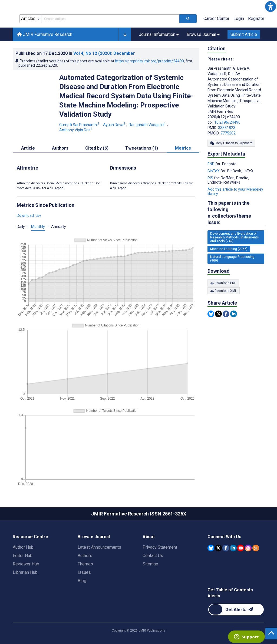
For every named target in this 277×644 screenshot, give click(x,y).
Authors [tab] (60, 148)
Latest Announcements (99, 547)
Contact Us (153, 556)
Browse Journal (94, 537)
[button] (271, 6)
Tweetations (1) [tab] (142, 148)
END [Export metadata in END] (211, 164)
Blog (82, 581)
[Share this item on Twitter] (218, 314)
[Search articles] (188, 19)
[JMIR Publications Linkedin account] (233, 548)
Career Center (216, 18)
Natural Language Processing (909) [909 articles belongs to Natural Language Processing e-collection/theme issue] (232, 259)
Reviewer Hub (26, 564)
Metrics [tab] (183, 148)
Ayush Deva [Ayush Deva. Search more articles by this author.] (115, 125)
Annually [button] (59, 227)
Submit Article (244, 34)
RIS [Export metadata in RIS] (211, 178)
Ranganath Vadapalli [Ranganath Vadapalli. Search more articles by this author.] (148, 125)
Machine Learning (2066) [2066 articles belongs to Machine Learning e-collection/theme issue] (229, 249)
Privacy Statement (160, 547)
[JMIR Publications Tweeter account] (218, 548)
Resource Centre (30, 537)
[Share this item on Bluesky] (211, 314)
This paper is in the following (236, 213)
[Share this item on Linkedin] (234, 314)
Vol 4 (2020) (104, 53)
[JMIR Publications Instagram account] (248, 548)
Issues (84, 572)
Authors (85, 556)
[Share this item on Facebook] (226, 314)
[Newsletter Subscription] (236, 610)
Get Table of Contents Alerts (230, 593)
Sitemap (150, 564)
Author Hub (23, 547)
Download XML (224, 291)
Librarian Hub (25, 572)
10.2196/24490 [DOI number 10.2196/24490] (227, 122)
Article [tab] (28, 148)
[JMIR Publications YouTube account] (241, 548)
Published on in (75, 53)
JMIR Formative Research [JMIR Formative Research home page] (45, 34)
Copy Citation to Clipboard (231, 143)
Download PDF (223, 283)
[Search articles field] (110, 19)
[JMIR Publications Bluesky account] (211, 548)
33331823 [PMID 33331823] (227, 128)
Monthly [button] (38, 227)
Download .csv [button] (29, 215)
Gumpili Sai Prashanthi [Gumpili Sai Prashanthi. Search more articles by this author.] (80, 125)
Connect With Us (224, 537)
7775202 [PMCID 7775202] (228, 133)
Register (256, 18)
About (149, 537)
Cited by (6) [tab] (97, 148)
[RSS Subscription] (256, 548)
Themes (85, 564)
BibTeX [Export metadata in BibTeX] (214, 171)
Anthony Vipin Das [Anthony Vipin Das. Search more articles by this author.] (76, 130)
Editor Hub (23, 556)
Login (239, 18)
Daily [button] (21, 227)
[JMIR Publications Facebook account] (226, 548)
